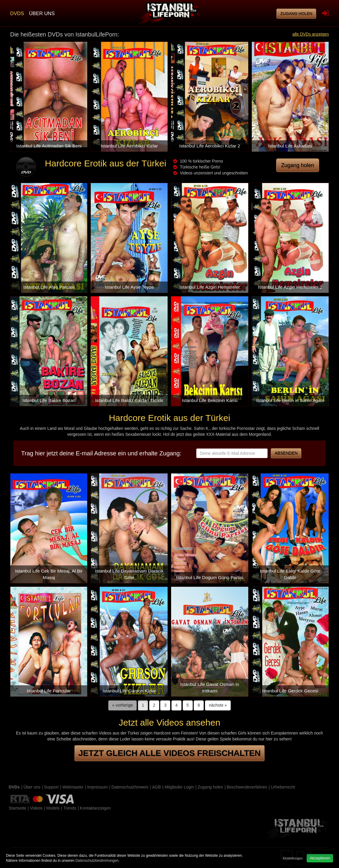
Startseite (17, 808)
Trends (70, 808)
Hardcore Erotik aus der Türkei (105, 163)
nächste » (218, 705)
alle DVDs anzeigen (311, 34)
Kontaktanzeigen (95, 808)
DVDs (17, 13)
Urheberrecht (283, 787)
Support (51, 787)
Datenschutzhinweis (130, 787)
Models (53, 808)
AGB (157, 787)
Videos (36, 808)
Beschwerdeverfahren (247, 787)
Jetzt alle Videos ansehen (169, 722)
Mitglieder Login (179, 787)
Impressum (97, 787)
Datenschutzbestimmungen (97, 861)
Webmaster (73, 787)
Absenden (286, 453)
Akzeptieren (320, 858)
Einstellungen (293, 858)
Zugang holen (296, 13)
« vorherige (122, 705)
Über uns (42, 13)
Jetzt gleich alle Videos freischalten (169, 753)
